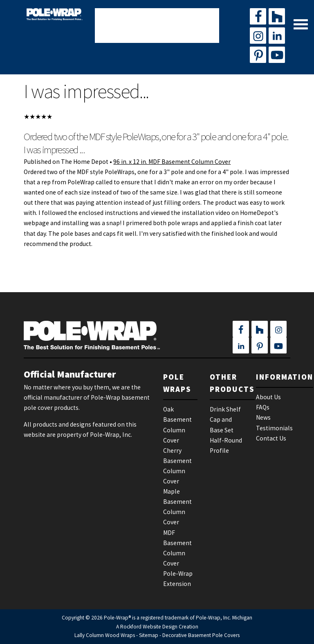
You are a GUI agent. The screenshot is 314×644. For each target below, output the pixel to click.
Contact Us (271, 438)
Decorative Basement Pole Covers (201, 635)
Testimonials (274, 428)
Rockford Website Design (149, 627)
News (263, 417)
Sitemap (149, 635)
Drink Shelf (225, 409)
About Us (268, 397)
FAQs (263, 407)
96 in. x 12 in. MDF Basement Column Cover (172, 162)
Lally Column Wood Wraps (105, 635)
